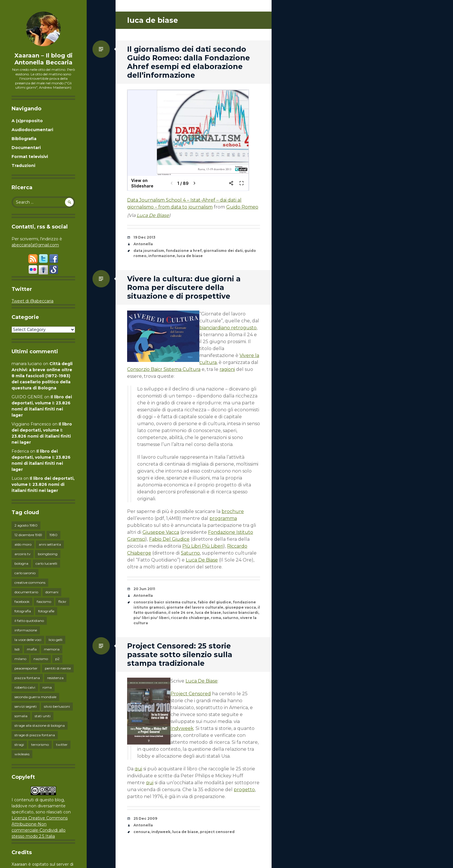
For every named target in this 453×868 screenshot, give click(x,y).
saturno (231, 618)
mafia (32, 649)
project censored (217, 832)
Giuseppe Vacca (161, 532)
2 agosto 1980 (26, 525)
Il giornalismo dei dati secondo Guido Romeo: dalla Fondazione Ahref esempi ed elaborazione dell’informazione (189, 62)
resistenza (55, 678)
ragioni (227, 369)
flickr (62, 602)
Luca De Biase (153, 215)
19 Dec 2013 (144, 237)
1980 (53, 535)
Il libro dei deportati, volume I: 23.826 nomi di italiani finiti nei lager (43, 484)
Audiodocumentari (32, 130)
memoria (52, 649)
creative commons (30, 582)
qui (138, 769)
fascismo (44, 602)
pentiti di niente (58, 668)
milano (20, 659)
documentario (26, 592)
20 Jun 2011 (144, 589)
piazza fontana (27, 678)
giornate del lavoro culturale (195, 607)
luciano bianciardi (241, 613)
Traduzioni (23, 166)
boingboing (48, 554)
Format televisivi (30, 157)
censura (142, 832)
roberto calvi (25, 687)
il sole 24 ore (181, 613)
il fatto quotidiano (29, 621)
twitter (62, 745)
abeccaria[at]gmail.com (35, 245)
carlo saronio (25, 573)
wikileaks (22, 754)
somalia (21, 716)
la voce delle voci (28, 640)
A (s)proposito (27, 121)
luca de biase (190, 256)
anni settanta (50, 544)
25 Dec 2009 (145, 818)
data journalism (149, 251)
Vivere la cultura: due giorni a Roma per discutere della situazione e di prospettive (184, 287)
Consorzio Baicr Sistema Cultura (164, 369)
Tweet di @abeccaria (33, 301)
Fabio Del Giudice (169, 539)
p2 (57, 659)
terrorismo (40, 745)
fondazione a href (184, 251)
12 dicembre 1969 (28, 535)
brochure (233, 511)
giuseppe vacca (241, 607)
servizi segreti (26, 706)
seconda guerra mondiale (35, 697)
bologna (21, 563)
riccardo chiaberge (190, 618)
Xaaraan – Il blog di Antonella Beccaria (43, 59)
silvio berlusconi (57, 706)
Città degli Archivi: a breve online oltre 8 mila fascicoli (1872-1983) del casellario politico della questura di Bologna (42, 376)
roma (47, 687)
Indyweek (182, 728)
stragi (19, 745)
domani (52, 592)
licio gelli (55, 640)
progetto (244, 790)
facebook (22, 602)
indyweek (161, 832)
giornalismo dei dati (223, 251)
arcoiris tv (23, 554)
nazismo (41, 659)
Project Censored (191, 694)
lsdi (17, 649)
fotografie (46, 611)
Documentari (26, 148)
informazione (26, 630)
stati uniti (43, 716)
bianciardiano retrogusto (228, 328)
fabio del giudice (214, 602)
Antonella (143, 244)
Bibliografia (24, 139)
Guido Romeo (242, 207)
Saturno (190, 553)
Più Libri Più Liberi (203, 546)
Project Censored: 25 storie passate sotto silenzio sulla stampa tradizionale (180, 655)
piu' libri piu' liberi (151, 618)
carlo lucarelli (46, 563)
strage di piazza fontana (35, 735)
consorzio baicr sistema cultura (165, 602)
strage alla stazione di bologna (40, 725)
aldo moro (23, 544)
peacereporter (26, 668)
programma (223, 518)
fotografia (23, 611)
